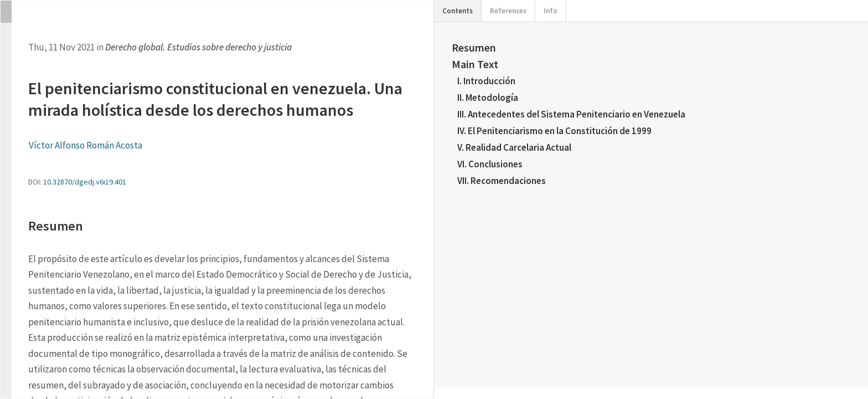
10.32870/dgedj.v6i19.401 (85, 182)
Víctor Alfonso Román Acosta (86, 145)
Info (551, 11)
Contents (458, 11)
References (508, 11)
